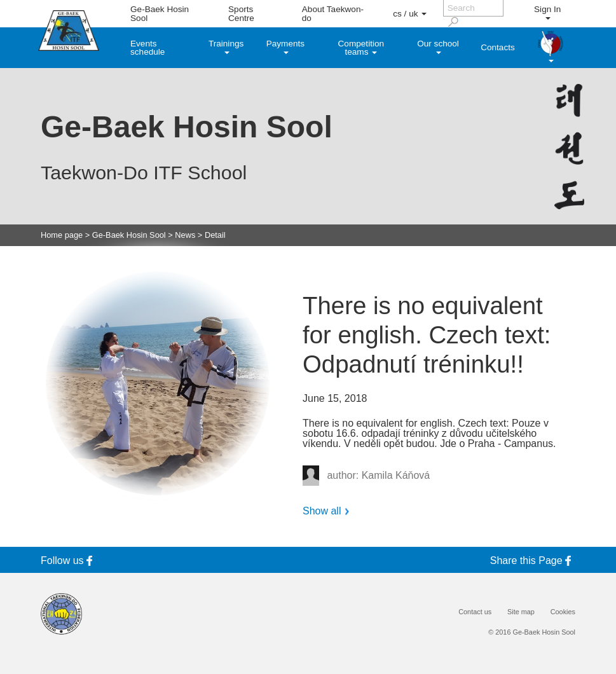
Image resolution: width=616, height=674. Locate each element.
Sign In (547, 12)
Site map (521, 612)
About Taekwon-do (333, 14)
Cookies (563, 612)
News (185, 236)
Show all (322, 511)
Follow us (69, 561)
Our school (438, 46)
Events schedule (147, 48)
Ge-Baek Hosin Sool (160, 14)
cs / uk (410, 14)
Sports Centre (241, 14)
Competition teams (361, 48)
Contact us (475, 612)
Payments (285, 46)
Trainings (226, 46)
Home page (62, 236)
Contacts (498, 47)
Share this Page (533, 561)
